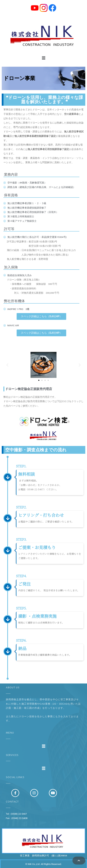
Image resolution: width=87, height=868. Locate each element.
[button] (43, 58)
